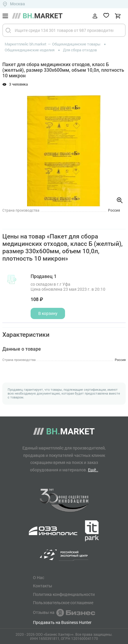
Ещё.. (93, 470)
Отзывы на (64, 613)
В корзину (48, 313)
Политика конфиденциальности (64, 594)
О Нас (39, 578)
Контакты (43, 586)
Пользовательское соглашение (63, 603)
